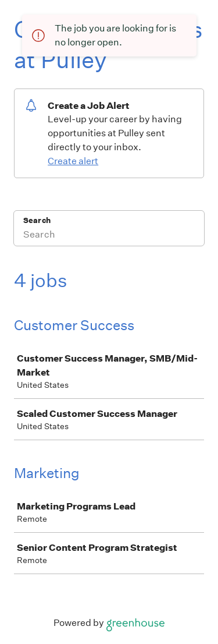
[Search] (109, 236)
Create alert (73, 161)
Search (37, 220)
